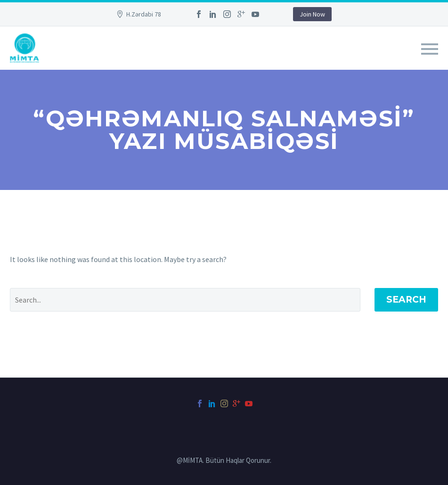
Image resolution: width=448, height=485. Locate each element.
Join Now (312, 14)
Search (406, 300)
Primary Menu (430, 49)
